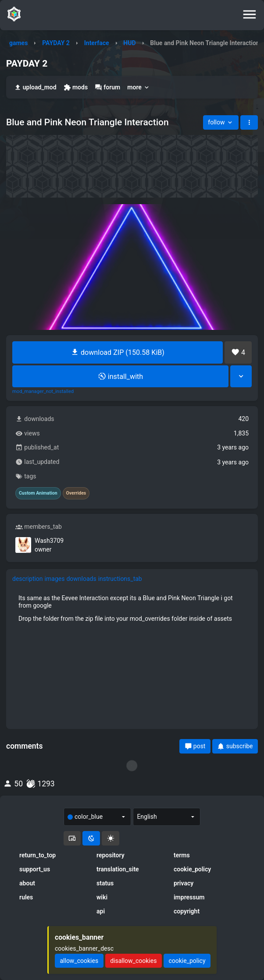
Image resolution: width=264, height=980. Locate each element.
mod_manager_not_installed (43, 392)
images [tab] (55, 579)
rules (26, 897)
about (27, 883)
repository (111, 855)
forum (107, 87)
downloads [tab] (81, 579)
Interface (97, 43)
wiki (102, 897)
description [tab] (28, 579)
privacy (184, 883)
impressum (189, 897)
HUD (129, 43)
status (105, 883)
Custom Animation (38, 493)
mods (76, 87)
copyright (187, 911)
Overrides (76, 493)
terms (182, 855)
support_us (35, 869)
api (101, 911)
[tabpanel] (132, 608)
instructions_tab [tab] (120, 579)
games (18, 43)
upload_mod (35, 87)
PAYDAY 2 (56, 43)
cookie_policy (192, 869)
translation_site (118, 869)
